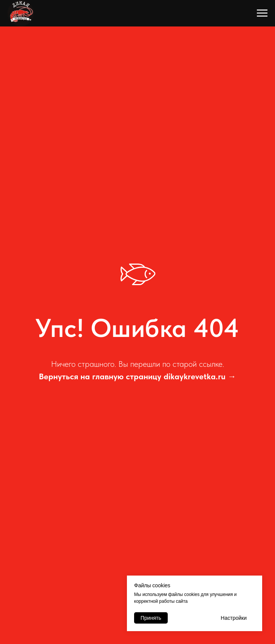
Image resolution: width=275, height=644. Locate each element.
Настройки (234, 618)
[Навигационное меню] (262, 13)
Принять (151, 618)
